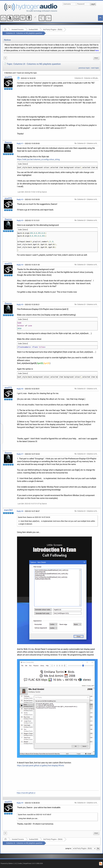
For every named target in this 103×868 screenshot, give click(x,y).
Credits (20, 863)
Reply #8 (20, 511)
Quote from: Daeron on (34, 517)
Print (96, 58)
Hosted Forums (18, 30)
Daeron (8, 142)
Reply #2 (20, 200)
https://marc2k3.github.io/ (26, 793)
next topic (95, 68)
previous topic (84, 68)
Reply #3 (20, 220)
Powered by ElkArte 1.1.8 (8, 863)
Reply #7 (20, 454)
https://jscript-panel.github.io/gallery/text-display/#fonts (41, 765)
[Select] (25, 164)
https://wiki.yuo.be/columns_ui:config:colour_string (38, 159)
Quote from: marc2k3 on (35, 815)
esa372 (8, 77)
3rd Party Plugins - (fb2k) (53, 30)
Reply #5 (20, 305)
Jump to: (68, 848)
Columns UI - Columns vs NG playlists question (24, 33)
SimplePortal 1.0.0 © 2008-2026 (33, 863)
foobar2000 (33, 30)
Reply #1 (20, 144)
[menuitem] (96, 58)
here (97, 50)
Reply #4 (20, 265)
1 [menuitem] (5, 58)
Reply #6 (20, 389)
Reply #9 (20, 803)
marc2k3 (8, 510)
